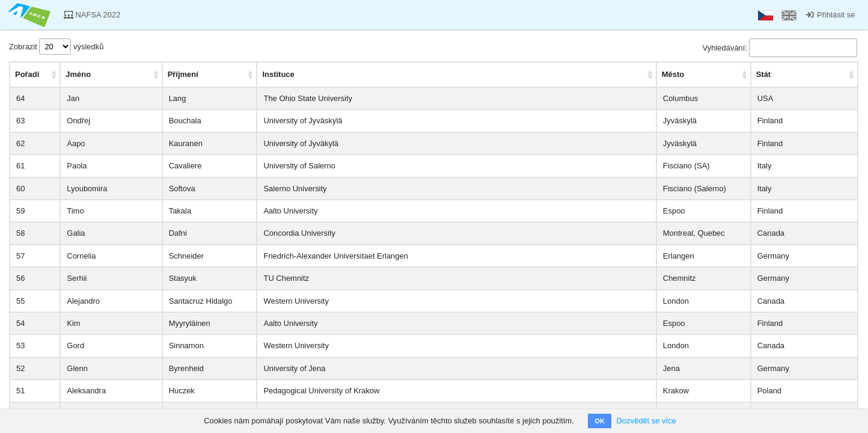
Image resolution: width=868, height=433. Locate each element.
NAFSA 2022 (92, 15)
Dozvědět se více (646, 421)
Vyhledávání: (780, 48)
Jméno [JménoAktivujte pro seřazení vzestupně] (78, 74)
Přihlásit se (830, 15)
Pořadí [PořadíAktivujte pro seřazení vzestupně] (27, 74)
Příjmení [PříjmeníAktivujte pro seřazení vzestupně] (183, 74)
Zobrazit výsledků (56, 47)
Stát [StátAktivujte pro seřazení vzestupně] (763, 74)
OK (600, 421)
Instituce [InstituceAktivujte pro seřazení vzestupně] (278, 74)
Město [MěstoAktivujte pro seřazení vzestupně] (673, 74)
